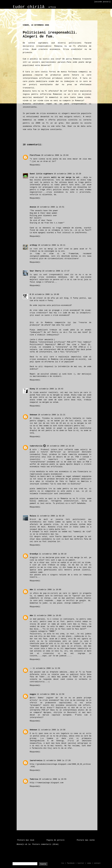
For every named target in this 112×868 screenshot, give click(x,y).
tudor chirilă (29, 7)
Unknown (33, 415)
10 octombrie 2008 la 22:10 (60, 446)
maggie (33, 694)
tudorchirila (36, 446)
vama (89, 863)
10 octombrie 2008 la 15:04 (55, 155)
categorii (52, 15)
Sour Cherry (36, 271)
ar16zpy (33, 245)
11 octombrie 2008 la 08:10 (53, 554)
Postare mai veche (86, 840)
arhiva (52, 7)
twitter (81, 863)
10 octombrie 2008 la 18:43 (50, 389)
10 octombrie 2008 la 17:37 (56, 271)
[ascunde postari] (102, 2)
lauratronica (36, 761)
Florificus (35, 155)
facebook (71, 863)
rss (63, 863)
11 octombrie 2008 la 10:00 (47, 590)
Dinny (32, 389)
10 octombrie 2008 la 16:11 (52, 245)
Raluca (33, 516)
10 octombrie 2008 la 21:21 (52, 415)
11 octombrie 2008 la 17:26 (57, 761)
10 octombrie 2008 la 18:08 (45, 294)
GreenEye (34, 554)
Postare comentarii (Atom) (45, 844)
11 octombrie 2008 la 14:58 (52, 730)
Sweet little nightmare (41, 174)
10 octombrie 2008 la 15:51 (51, 207)
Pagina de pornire (55, 840)
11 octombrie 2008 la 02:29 (51, 516)
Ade (31, 590)
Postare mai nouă (26, 840)
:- (31, 668)
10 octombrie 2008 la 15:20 (67, 174)
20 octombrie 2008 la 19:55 (53, 779)
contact (97, 863)
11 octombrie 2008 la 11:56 (46, 668)
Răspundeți (35, 165)
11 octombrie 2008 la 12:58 (51, 694)
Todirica (34, 779)
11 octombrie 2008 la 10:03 (47, 616)
